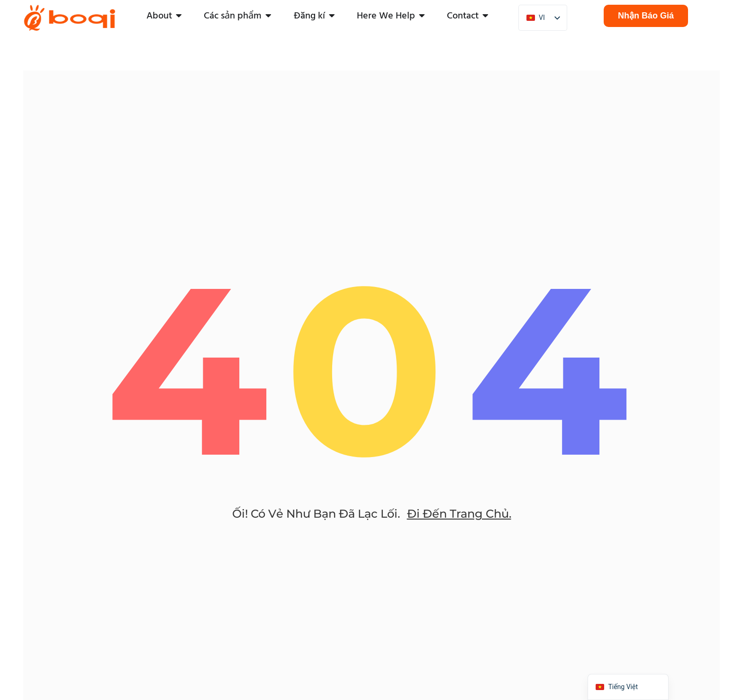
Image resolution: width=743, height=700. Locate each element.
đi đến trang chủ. (459, 514)
